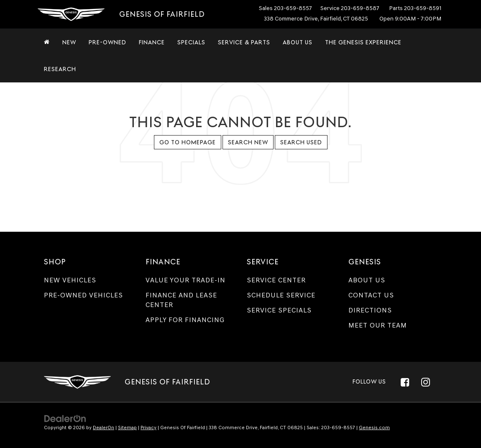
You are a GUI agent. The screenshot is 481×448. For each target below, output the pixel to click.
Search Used (301, 142)
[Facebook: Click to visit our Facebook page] (405, 382)
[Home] (47, 42)
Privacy (148, 428)
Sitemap (127, 428)
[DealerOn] (65, 418)
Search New (248, 142)
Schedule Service (281, 295)
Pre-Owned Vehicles (83, 295)
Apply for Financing (185, 320)
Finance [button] (152, 42)
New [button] (69, 42)
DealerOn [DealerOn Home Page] (104, 428)
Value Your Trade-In (185, 280)
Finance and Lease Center (181, 300)
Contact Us (371, 295)
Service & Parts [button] (244, 42)
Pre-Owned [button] (107, 42)
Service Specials (279, 310)
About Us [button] (298, 42)
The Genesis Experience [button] (363, 42)
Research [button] (60, 69)
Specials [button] (191, 42)
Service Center (276, 280)
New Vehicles (70, 280)
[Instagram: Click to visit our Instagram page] (425, 382)
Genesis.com (374, 428)
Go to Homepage (188, 142)
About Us (367, 280)
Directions (370, 310)
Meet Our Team (378, 325)
